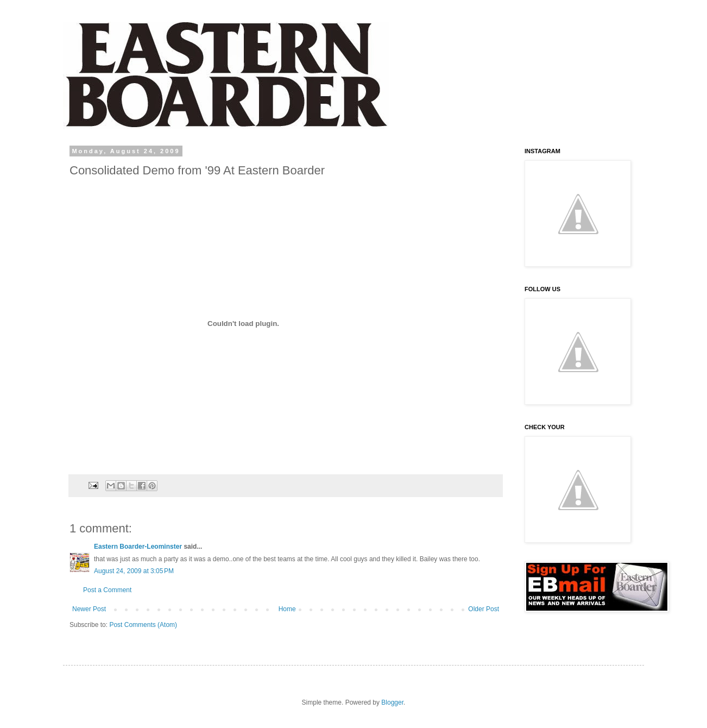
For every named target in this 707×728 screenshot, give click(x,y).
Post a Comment (107, 590)
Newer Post (89, 609)
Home (287, 609)
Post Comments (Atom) (143, 625)
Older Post (484, 609)
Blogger (392, 702)
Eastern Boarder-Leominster (138, 547)
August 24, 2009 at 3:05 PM (134, 571)
